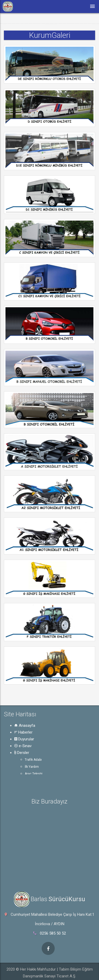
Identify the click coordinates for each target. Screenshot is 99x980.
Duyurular (24, 739)
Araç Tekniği (34, 774)
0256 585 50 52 (53, 933)
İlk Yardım (32, 767)
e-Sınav (23, 746)
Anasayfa (25, 725)
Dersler (22, 753)
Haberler (23, 732)
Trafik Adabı (33, 760)
